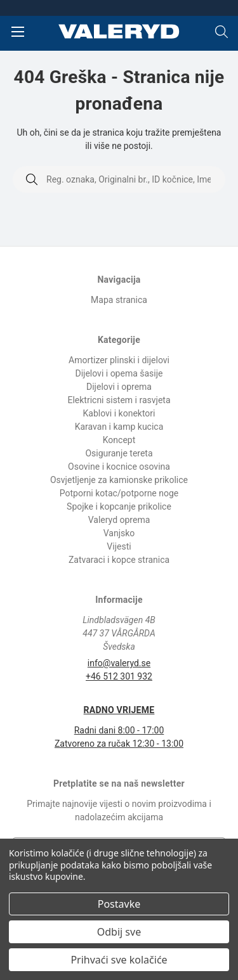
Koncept (119, 440)
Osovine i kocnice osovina (119, 467)
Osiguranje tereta (119, 453)
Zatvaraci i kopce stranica (119, 560)
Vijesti (119, 546)
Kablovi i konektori (119, 413)
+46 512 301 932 (119, 676)
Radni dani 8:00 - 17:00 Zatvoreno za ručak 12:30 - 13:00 (119, 726)
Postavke (119, 904)
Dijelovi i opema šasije (119, 373)
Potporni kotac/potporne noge (119, 493)
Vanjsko (119, 533)
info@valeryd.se (119, 663)
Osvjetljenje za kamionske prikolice (119, 480)
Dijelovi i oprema (119, 387)
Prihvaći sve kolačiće (119, 960)
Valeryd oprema (119, 520)
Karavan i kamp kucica (119, 427)
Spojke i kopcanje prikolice (119, 506)
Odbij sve (119, 932)
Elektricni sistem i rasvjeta (119, 400)
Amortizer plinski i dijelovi (119, 360)
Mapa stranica (119, 300)
